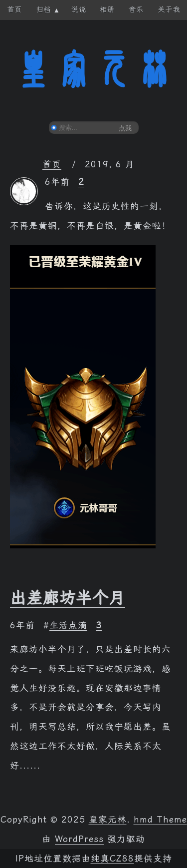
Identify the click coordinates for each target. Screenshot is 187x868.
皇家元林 (94, 69)
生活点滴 (68, 625)
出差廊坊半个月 (68, 598)
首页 (52, 164)
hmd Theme (160, 820)
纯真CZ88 (112, 859)
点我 (125, 128)
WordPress (79, 839)
